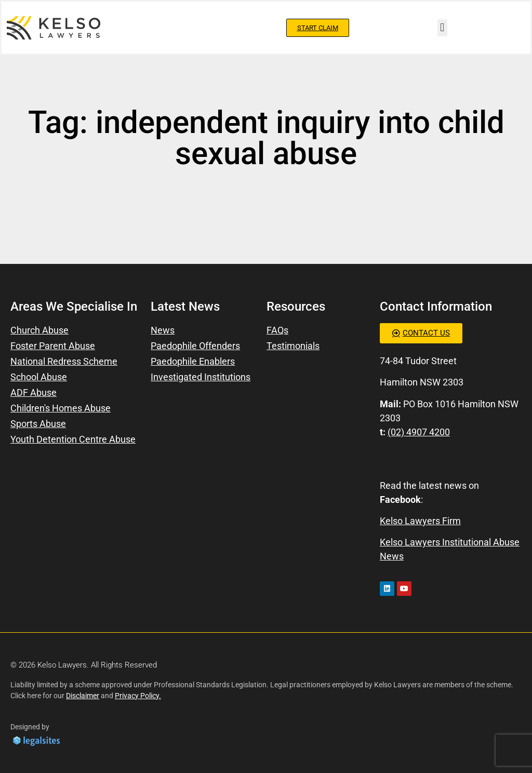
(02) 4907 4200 (419, 432)
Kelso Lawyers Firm (420, 521)
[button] (442, 28)
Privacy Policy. (138, 696)
